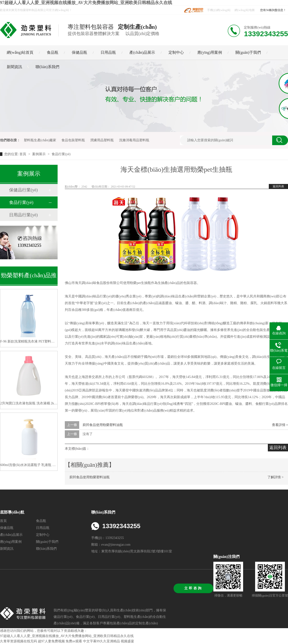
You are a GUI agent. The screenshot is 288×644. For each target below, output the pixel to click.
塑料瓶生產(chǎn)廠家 (40, 140)
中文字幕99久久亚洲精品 (102, 641)
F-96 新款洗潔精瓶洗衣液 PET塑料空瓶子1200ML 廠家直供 (29, 341)
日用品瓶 (108, 52)
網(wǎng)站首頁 (20, 52)
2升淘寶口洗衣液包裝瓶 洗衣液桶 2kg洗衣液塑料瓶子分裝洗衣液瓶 (29, 403)
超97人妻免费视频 (51, 641)
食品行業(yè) (61, 154)
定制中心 (176, 52)
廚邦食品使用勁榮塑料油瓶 (103, 425)
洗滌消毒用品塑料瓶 (134, 140)
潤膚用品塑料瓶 (102, 140)
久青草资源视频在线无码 (18, 641)
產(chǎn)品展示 (142, 52)
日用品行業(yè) (23, 215)
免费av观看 (74, 641)
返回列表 (278, 186)
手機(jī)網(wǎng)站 (219, 10)
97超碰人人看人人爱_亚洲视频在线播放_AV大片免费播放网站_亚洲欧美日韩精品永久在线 (86, 3)
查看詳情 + (280, 425)
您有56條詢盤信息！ (273, 10)
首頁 (23, 154)
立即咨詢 (193, 588)
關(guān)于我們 (248, 52)
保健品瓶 (79, 52)
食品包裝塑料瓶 (73, 140)
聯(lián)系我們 (47, 67)
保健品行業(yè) (23, 190)
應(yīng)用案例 (210, 52)
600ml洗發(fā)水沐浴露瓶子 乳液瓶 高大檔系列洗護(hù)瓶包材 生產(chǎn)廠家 (29, 465)
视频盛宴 (127, 641)
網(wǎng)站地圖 (245, 10)
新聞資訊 (14, 67)
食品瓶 (53, 52)
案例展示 (39, 154)
